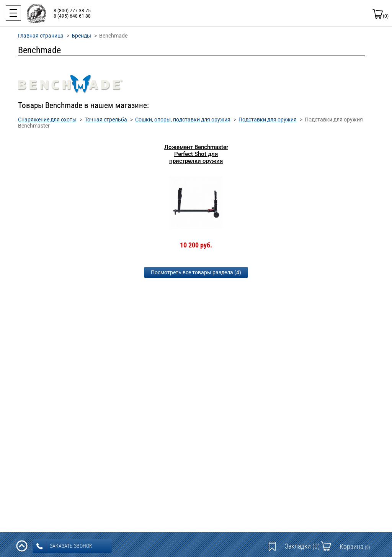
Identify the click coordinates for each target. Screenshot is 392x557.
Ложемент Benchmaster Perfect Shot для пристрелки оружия (196, 154)
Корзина (355, 546)
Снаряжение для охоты (47, 120)
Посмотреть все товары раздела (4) (196, 272)
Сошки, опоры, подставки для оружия (183, 120)
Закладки (302, 546)
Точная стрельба (106, 120)
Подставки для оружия (268, 120)
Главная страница (41, 36)
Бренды (81, 36)
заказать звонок (64, 546)
